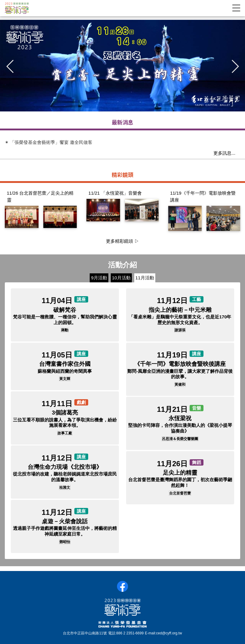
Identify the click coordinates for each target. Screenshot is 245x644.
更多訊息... (224, 153)
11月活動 (145, 278)
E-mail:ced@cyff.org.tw (163, 633)
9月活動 (99, 278)
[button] (235, 66)
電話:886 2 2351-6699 (126, 633)
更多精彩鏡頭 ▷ (122, 241)
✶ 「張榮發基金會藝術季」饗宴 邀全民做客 (49, 142)
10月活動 (121, 278)
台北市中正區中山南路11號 (85, 633)
